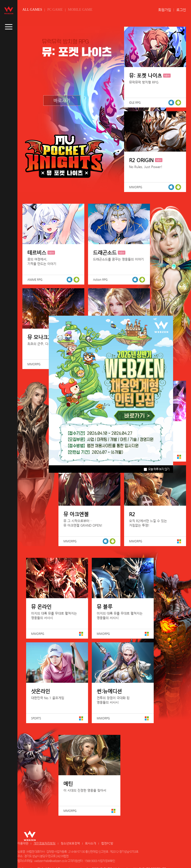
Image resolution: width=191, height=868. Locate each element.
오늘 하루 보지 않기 (157, 469)
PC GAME (55, 10)
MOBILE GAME (80, 10)
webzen (9, 10)
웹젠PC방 (107, 843)
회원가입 (165, 10)
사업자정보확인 (106, 861)
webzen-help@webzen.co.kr (51, 861)
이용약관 (23, 843)
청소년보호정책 (70, 843)
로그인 (181, 10)
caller (9, 27)
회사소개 (91, 843)
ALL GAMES (32, 10)
